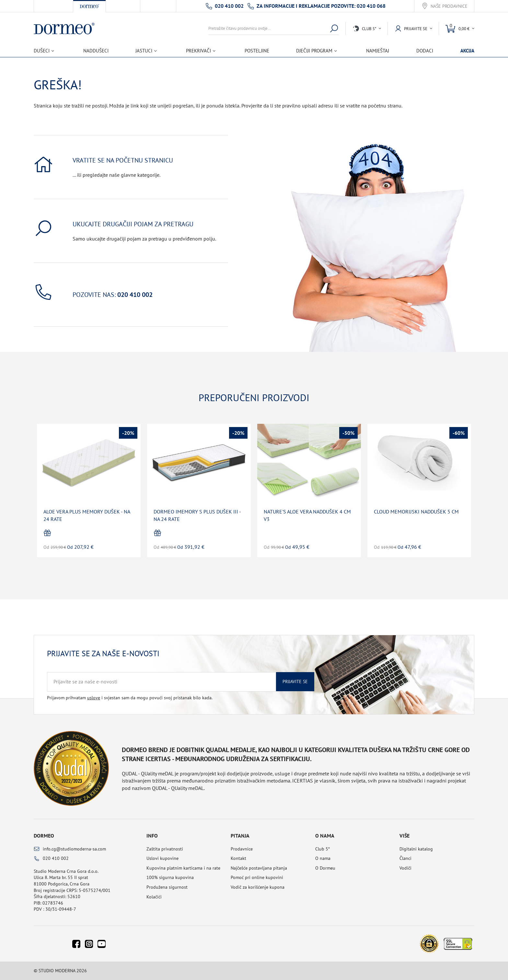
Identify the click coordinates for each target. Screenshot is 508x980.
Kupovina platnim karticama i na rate (183, 868)
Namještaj (378, 51)
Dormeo (44, 836)
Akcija (467, 51)
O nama (323, 858)
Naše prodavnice (449, 6)
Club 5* (323, 849)
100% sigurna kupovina (170, 877)
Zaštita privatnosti (165, 849)
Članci (405, 858)
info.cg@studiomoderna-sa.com (74, 849)
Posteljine (257, 51)
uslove (94, 698)
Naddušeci (96, 51)
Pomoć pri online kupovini (257, 877)
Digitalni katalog (416, 849)
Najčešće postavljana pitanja (259, 868)
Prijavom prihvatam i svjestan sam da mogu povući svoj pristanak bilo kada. (130, 698)
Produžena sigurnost (167, 887)
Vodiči (405, 868)
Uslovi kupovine (162, 858)
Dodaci (425, 51)
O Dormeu (325, 868)
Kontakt (238, 858)
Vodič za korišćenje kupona (258, 887)
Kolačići (154, 897)
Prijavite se (295, 681)
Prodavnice (242, 849)
